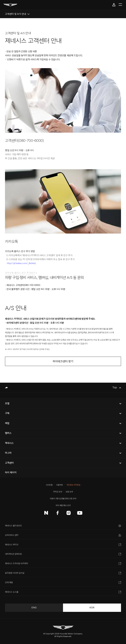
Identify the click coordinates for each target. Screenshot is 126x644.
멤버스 (8, 433)
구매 (7, 413)
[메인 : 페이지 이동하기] (10, 5)
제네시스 (9, 443)
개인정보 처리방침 (73, 485)
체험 (7, 423)
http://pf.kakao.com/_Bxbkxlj (21, 266)
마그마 (8, 453)
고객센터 (9, 463)
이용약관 (59, 485)
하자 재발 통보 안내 (63, 505)
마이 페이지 (114, 5)
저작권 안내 (58, 492)
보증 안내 (69, 492)
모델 (7, 403)
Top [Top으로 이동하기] (115, 388)
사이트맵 (49, 485)
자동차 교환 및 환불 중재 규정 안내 (63, 498)
